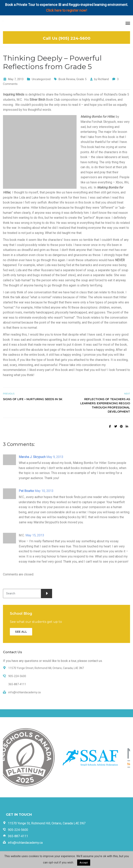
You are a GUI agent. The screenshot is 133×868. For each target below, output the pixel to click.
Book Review (67, 79)
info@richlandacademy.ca (25, 843)
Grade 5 (81, 79)
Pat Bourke (26, 491)
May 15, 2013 (35, 535)
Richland (103, 79)
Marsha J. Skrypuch (32, 457)
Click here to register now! (66, 10)
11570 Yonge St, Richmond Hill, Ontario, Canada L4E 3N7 (47, 823)
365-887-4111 (18, 836)
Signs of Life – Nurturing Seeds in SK (33, 399)
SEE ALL (21, 632)
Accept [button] (84, 863)
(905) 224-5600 (74, 38)
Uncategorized (41, 79)
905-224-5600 (18, 830)
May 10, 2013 (44, 491)
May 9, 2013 (55, 457)
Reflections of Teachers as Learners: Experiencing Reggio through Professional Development (105, 405)
